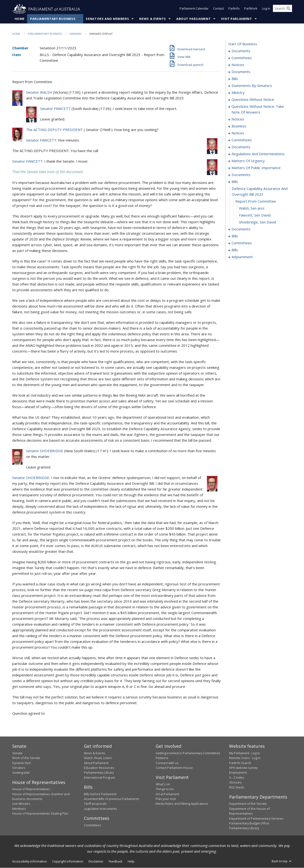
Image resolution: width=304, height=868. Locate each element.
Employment (238, 773)
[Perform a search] (288, 9)
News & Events (152, 19)
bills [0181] (235, 250)
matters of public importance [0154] (256, 168)
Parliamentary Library (99, 773)
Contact (218, 9)
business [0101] (239, 126)
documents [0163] (241, 175)
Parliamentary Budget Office (249, 823)
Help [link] (131, 861)
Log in (266, 9)
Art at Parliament (167, 794)
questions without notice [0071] (253, 100)
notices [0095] (238, 119)
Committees (93, 825)
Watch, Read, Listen (98, 758)
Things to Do (165, 789)
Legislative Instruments (100, 809)
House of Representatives (31, 789)
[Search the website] (282, 9)
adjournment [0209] (242, 257)
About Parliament (193, 19)
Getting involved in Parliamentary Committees (188, 753)
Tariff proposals (95, 804)
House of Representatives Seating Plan (40, 814)
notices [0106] (238, 133)
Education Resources (99, 768)
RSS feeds (237, 787)
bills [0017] (235, 79)
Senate (17, 753)
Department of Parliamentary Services (256, 818)
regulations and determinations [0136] (258, 154)
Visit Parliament (236, 19)
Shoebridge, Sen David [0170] (257, 222)
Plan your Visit (166, 799)
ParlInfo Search (240, 763)
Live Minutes (21, 804)
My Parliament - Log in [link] (245, 753)
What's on (163, 784)
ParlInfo (234, 9)
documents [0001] (241, 51)
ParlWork (251, 9)
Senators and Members (107, 19)
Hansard (75, 34)
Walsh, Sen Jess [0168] (252, 208)
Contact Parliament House (174, 768)
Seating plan (21, 773)
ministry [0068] (238, 93)
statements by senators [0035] (252, 86)
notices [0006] (238, 65)
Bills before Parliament (100, 794)
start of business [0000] (243, 44)
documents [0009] (241, 72)
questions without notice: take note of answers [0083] (258, 109)
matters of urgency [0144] (248, 161)
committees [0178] (242, 243)
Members (19, 809)
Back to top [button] (282, 861)
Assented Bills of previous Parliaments (112, 799)
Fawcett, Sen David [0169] (255, 215)
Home (20, 19)
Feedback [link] (116, 861)
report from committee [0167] (256, 201)
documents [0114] (241, 147)
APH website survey (243, 768)
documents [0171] (241, 229)
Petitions (162, 758)
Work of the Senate (26, 758)
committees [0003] (242, 58)
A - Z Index (237, 777)
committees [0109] (242, 140)
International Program (99, 777)
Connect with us (167, 763)
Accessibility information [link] (30, 861)
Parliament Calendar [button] (194, 9)
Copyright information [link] (68, 861)
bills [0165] (235, 182)
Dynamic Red (21, 763)
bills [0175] (235, 236)
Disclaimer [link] (96, 861)
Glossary (235, 782)
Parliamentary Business (53, 19)
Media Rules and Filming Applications (182, 804)
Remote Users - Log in (245, 758)
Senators (19, 768)
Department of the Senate (248, 804)
